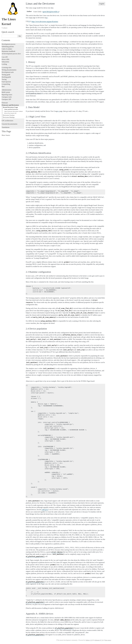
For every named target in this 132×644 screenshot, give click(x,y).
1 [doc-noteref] (47, 18)
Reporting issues (7, 95)
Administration (6, 90)
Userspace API (6, 99)
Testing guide (6, 75)
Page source (108, 640)
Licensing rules (6, 67)
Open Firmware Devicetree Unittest (13, 111)
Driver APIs (5, 59)
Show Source (6, 135)
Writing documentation (9, 70)
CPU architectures (7, 121)
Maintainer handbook (8, 51)
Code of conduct (7, 49)
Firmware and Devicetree (10, 105)
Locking (4, 64)
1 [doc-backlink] (29, 21)
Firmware (5, 103)
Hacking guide (6, 77)
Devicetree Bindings (9, 117)
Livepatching (6, 84)
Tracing (4, 79)
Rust (3, 86)
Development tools (8, 72)
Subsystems (5, 62)
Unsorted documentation (9, 124)
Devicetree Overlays (9, 115)
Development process (8, 44)
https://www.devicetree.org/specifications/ (45, 22)
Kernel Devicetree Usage (10, 107)
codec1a (45, 510)
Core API (5, 57)
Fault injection (6, 82)
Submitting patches (8, 47)
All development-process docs (11, 54)
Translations (6, 127)
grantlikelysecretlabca (51, 12)
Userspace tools (7, 97)
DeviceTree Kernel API (10, 113)
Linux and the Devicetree (11, 109)
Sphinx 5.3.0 (89, 640)
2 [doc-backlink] (30, 21)
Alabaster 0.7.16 (99, 640)
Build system (6, 92)
